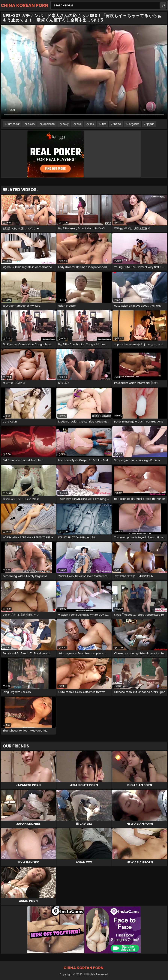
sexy (66, 124)
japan (151, 124)
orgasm (134, 124)
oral (79, 124)
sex (92, 124)
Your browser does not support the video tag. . (84, 72)
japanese (49, 124)
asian (31, 124)
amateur (14, 124)
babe (118, 124)
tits (104, 124)
